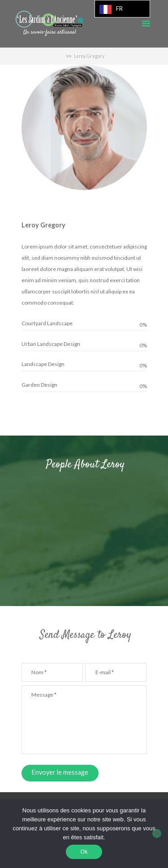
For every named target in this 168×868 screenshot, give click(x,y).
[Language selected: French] (122, 9)
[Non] (157, 833)
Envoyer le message (60, 772)
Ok (84, 852)
